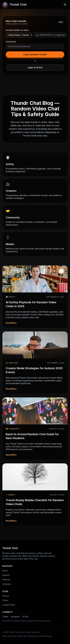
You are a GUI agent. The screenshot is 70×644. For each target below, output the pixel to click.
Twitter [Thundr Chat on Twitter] (5, 617)
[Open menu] (65, 4)
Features (6, 580)
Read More (11, 323)
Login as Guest (35, 67)
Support (6, 575)
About (5, 571)
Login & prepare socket (35, 54)
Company (7, 584)
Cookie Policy (9, 605)
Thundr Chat (14, 4)
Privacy (6, 596)
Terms (5, 600)
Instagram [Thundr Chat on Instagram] (15, 617)
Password (11, 42)
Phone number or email (17, 30)
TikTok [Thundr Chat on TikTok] (25, 617)
